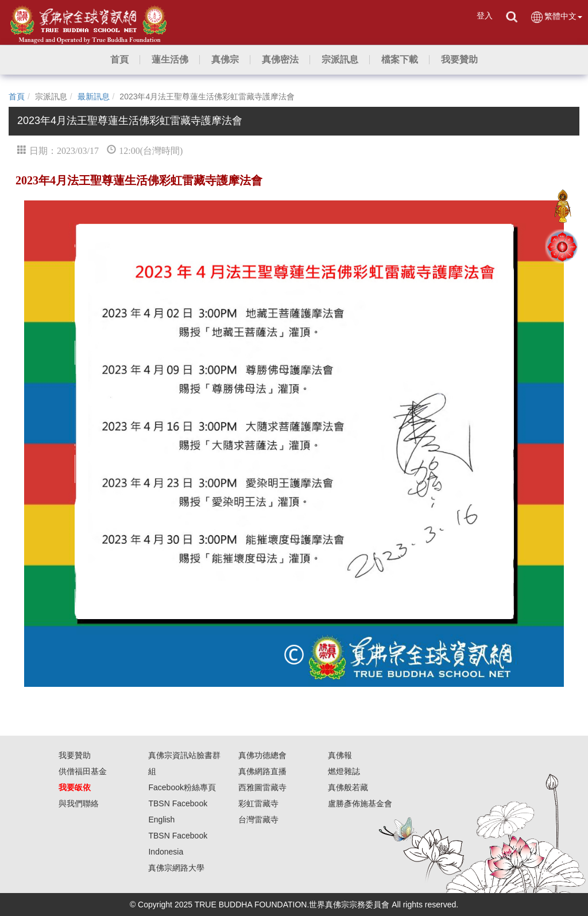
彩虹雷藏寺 (258, 803)
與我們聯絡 (79, 803)
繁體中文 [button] (556, 17)
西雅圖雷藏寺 (262, 787)
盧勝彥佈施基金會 (360, 803)
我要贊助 (75, 755)
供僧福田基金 (83, 771)
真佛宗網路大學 (176, 868)
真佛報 (340, 755)
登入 (485, 16)
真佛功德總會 (262, 755)
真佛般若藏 (348, 787)
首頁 (17, 96)
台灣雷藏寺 (258, 820)
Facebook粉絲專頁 (182, 787)
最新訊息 (94, 96)
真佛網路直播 (262, 771)
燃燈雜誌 (344, 771)
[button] (170, 60)
